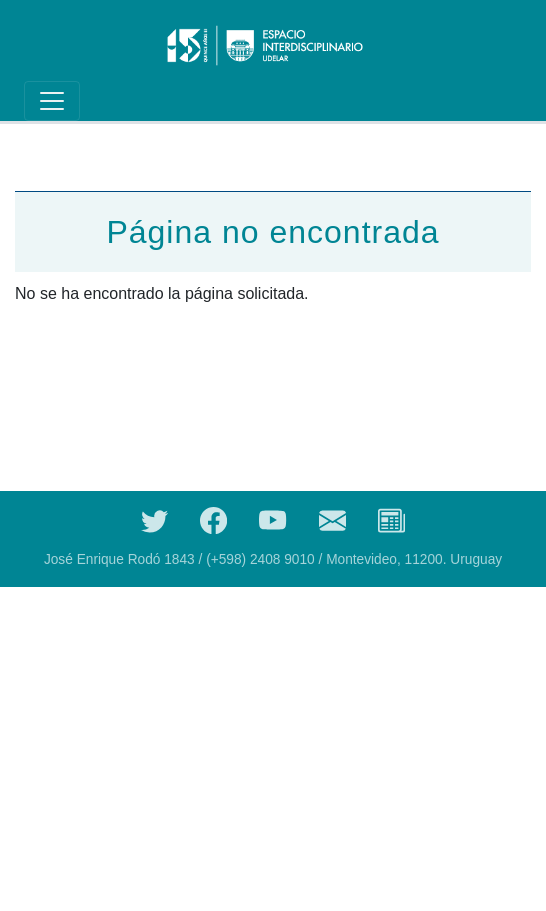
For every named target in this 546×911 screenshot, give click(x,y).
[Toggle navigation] (52, 101)
